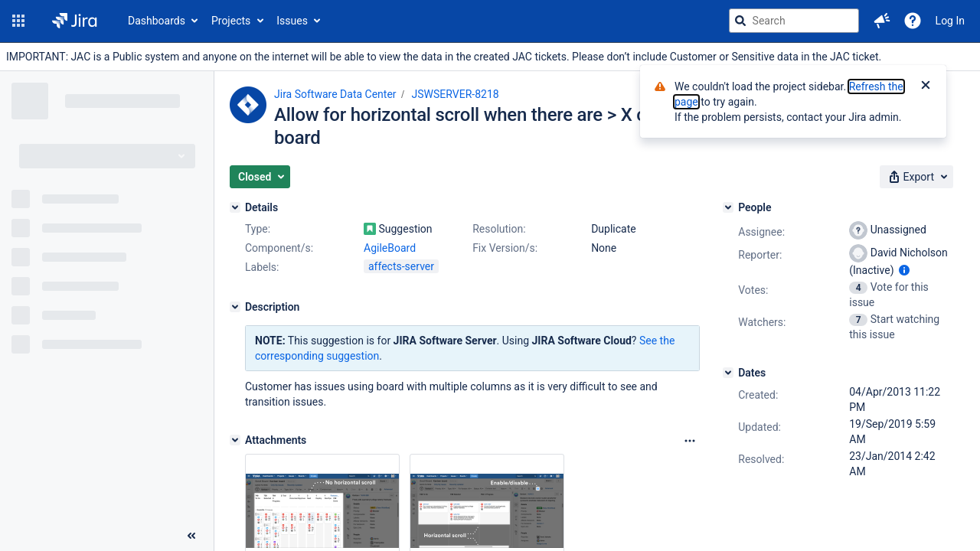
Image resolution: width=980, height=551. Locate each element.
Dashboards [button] (157, 21)
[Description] (235, 307)
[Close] (926, 86)
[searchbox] (794, 21)
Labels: (262, 267)
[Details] (235, 207)
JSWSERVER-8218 (456, 94)
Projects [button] (231, 21)
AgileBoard (390, 248)
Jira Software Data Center (335, 94)
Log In (950, 21)
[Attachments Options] (690, 441)
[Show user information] (904, 270)
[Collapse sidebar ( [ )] (191, 536)
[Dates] (728, 373)
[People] (728, 207)
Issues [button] (292, 21)
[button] (18, 21)
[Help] (913, 21)
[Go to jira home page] (75, 21)
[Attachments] (235, 440)
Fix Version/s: (505, 248)
